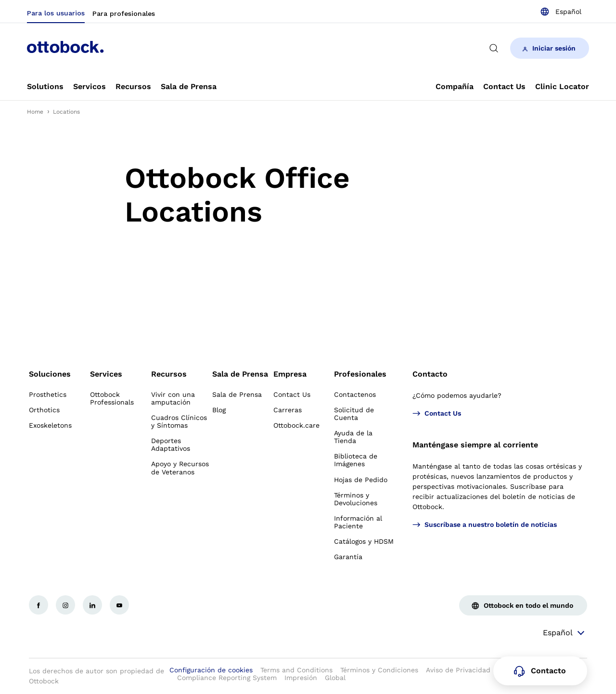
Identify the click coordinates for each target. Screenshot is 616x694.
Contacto (430, 374)
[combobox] (561, 12)
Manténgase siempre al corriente (475, 445)
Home (35, 112)
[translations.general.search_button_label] (494, 48)
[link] (45, 87)
